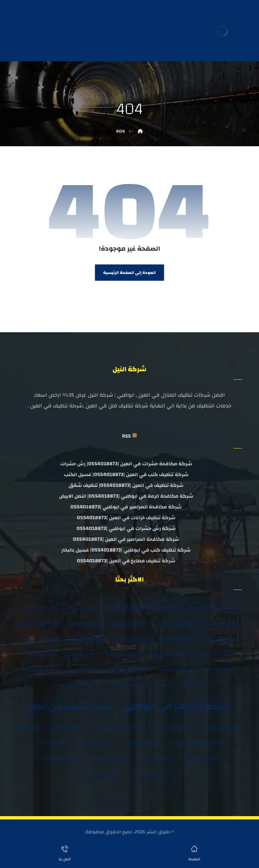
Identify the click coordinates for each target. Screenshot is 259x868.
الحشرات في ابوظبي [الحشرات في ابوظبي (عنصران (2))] (81, 608)
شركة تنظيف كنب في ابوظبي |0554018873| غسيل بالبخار (126, 550)
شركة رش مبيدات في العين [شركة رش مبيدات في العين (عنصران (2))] (119, 727)
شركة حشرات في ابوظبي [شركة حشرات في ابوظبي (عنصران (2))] (171, 727)
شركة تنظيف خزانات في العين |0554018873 (126, 518)
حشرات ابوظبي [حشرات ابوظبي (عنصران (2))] (192, 685)
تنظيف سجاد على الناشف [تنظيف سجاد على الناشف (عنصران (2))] (130, 670)
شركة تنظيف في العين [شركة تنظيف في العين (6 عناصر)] (70, 706)
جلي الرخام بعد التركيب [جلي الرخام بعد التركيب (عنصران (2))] (42, 670)
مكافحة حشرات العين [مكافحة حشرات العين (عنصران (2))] (103, 773)
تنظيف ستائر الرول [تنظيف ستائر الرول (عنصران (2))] (81, 654)
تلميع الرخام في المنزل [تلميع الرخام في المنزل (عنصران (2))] (129, 624)
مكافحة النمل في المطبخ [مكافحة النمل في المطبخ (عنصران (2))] (109, 758)
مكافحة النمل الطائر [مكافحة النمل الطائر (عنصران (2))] (54, 743)
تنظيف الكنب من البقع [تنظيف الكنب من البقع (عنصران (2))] (40, 639)
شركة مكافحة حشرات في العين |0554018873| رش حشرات (126, 464)
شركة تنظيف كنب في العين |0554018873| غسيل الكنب (126, 475)
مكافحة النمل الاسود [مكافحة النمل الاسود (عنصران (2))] (97, 743)
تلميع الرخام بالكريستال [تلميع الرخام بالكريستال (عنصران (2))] (222, 624)
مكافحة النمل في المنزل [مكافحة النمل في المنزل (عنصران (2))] (60, 758)
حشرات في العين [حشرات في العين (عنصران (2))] (126, 685)
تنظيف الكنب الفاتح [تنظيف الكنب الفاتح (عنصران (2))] (176, 639)
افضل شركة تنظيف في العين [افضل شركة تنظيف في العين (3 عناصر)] (141, 607)
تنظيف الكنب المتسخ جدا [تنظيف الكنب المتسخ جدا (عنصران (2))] (87, 639)
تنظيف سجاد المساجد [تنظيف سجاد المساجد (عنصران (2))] (177, 670)
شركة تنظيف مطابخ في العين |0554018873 (126, 561)
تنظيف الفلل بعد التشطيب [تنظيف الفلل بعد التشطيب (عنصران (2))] (39, 624)
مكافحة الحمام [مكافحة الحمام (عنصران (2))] (30, 727)
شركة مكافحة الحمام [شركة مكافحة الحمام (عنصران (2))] (69, 727)
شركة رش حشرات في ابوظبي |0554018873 (126, 529)
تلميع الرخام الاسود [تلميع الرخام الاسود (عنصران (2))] (40, 608)
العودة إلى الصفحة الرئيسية (129, 273)
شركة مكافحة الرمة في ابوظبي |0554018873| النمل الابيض (126, 496)
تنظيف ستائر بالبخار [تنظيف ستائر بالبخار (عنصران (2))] (218, 670)
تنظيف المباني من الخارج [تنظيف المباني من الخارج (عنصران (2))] (213, 654)
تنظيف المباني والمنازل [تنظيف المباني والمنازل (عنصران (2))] (166, 654)
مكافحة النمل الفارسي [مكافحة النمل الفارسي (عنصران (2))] (199, 758)
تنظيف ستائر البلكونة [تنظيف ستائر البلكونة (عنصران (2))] (122, 654)
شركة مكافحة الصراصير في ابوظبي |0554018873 (126, 507)
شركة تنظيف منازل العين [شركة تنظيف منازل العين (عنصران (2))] (220, 727)
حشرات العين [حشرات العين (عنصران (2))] (160, 685)
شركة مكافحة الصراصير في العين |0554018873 (126, 539)
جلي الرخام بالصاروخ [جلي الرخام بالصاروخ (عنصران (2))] (85, 670)
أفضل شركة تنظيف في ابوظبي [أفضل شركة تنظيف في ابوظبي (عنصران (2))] (208, 608)
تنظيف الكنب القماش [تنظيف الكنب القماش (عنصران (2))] (134, 639)
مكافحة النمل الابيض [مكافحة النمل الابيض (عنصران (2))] (141, 743)
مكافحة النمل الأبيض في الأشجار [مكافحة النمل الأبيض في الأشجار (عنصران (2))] (194, 743)
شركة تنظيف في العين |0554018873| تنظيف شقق (126, 485)
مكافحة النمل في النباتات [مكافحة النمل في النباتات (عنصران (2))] (151, 773)
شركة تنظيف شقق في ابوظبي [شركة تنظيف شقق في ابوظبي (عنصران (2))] (78, 685)
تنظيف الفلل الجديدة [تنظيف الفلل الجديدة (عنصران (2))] (85, 624)
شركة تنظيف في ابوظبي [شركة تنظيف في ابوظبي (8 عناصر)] (177, 706)
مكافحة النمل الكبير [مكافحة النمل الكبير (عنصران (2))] (155, 758)
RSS (126, 436)
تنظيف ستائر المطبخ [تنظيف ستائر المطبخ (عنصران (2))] (41, 654)
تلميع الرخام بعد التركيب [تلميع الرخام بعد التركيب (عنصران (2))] (175, 624)
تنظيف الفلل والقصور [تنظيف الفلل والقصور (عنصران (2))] (219, 639)
